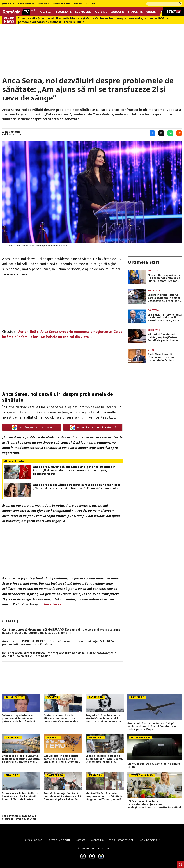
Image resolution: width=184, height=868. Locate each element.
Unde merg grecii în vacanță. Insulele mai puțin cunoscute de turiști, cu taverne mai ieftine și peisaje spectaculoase (21, 759)
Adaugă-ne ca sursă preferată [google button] (93, 427)
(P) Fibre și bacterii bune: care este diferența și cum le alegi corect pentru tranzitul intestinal (155, 804)
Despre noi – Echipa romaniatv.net (112, 840)
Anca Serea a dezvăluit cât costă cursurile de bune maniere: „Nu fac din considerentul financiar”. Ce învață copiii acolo (76, 486)
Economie (83, 12)
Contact (80, 840)
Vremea (152, 12)
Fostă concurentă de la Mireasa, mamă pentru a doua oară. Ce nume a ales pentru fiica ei (61, 718)
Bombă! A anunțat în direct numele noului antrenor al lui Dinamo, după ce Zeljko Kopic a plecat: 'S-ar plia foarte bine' (63, 796)
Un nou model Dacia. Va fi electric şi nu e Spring (154, 765)
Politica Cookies (33, 840)
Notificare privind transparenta (92, 848)
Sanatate (135, 12)
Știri (151, 350)
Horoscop (43, 4)
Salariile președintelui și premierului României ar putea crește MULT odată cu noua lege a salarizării (20, 718)
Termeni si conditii (59, 840)
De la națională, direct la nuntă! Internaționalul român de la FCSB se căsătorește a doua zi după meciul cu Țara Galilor (59, 655)
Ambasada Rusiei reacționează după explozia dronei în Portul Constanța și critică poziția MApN (152, 726)
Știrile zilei (8, 4)
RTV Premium (26, 4)
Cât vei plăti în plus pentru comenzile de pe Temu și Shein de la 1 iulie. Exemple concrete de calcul (61, 759)
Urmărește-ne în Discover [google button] (32, 427)
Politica (45, 12)
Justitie (101, 12)
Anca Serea (53, 604)
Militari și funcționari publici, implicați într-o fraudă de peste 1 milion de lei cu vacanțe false (164, 337)
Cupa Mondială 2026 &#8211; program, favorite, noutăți (20, 817)
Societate (64, 12)
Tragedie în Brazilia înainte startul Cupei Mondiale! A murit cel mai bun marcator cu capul (103, 718)
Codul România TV (150, 840)
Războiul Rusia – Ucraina (68, 4)
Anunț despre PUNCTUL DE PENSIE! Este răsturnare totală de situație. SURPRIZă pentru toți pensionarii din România (58, 643)
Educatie (117, 12)
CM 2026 (91, 4)
